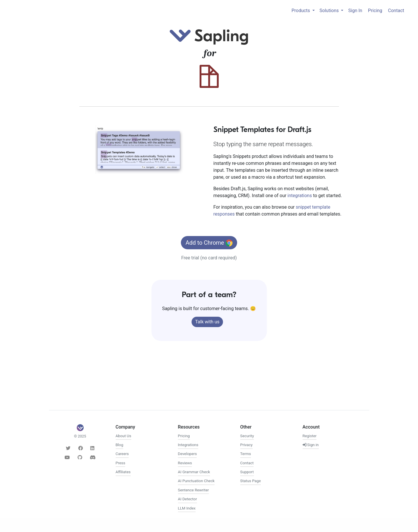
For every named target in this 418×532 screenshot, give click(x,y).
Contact (396, 11)
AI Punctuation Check (196, 481)
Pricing (375, 11)
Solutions (330, 11)
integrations (300, 196)
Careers (122, 454)
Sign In (355, 11)
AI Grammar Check (194, 472)
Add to (209, 243)
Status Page (251, 481)
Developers (188, 454)
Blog (120, 445)
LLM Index (187, 508)
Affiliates (123, 472)
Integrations (188, 445)
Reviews (185, 463)
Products (301, 11)
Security (247, 436)
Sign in (311, 445)
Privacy (247, 445)
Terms (246, 454)
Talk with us (207, 322)
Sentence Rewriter (193, 490)
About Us (123, 436)
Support (247, 472)
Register (310, 436)
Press (121, 463)
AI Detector (188, 499)
